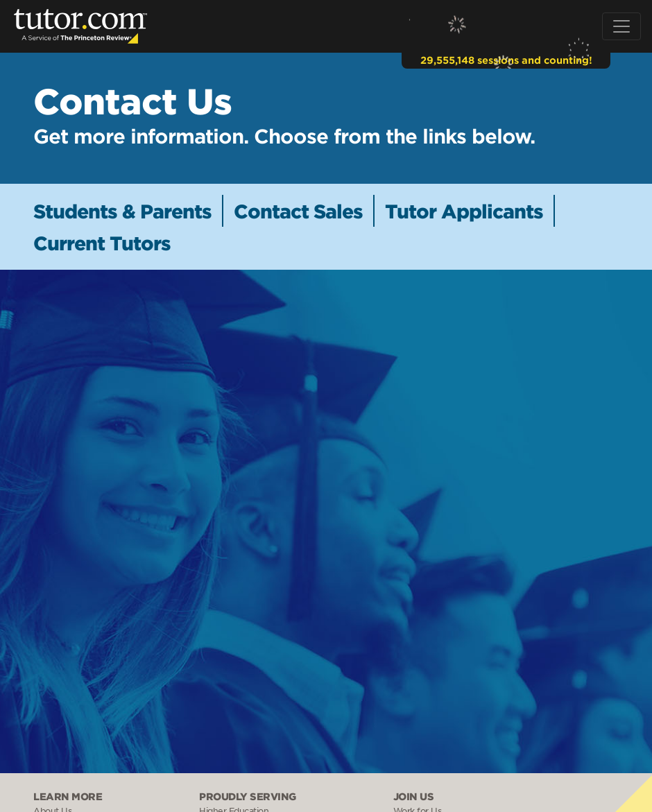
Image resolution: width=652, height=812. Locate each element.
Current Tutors (102, 243)
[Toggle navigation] (621, 26)
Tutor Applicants (464, 211)
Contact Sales (298, 211)
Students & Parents (122, 211)
